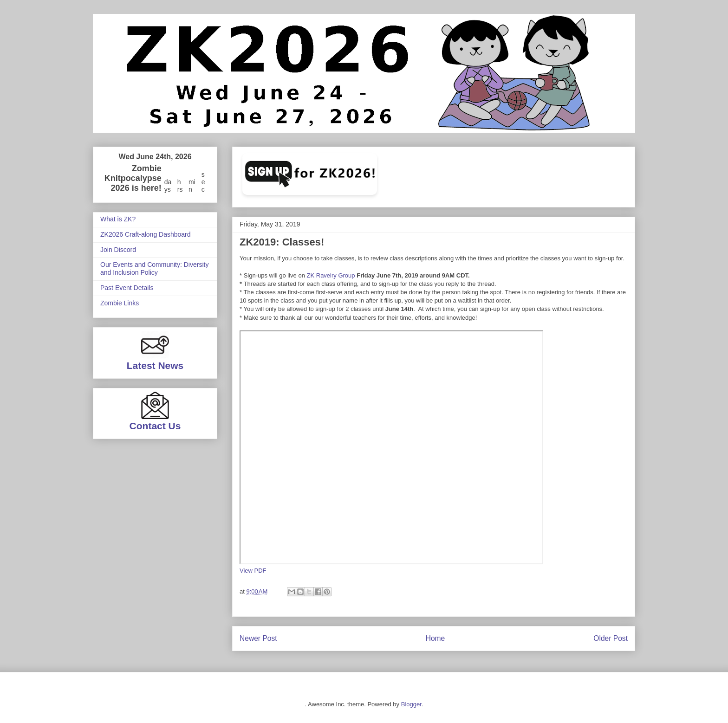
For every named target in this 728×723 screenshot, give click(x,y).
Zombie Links (120, 303)
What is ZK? (118, 219)
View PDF (253, 571)
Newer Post (258, 638)
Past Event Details (127, 288)
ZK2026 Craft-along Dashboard (146, 234)
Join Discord (118, 250)
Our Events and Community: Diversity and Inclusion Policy (154, 268)
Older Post (611, 638)
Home (435, 638)
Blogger (411, 704)
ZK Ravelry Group (331, 275)
